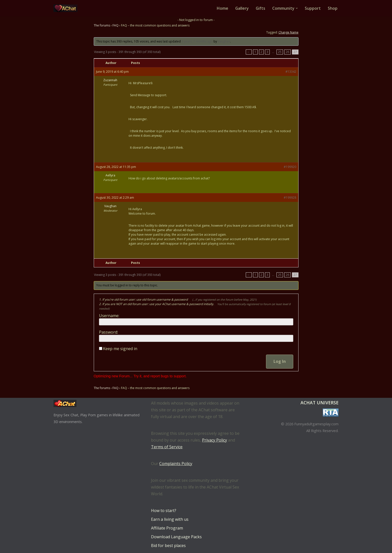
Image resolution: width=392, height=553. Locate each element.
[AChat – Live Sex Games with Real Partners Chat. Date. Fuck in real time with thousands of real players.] (67, 8)
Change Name (288, 32)
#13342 (291, 72)
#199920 (290, 167)
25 (280, 52)
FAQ (115, 25)
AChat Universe (319, 403)
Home (222, 8)
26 (287, 52)
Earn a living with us (170, 519)
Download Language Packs (176, 537)
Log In (280, 362)
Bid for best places (168, 546)
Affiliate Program (167, 528)
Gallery (242, 8)
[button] (297, 8)
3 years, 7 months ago (197, 41)
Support (313, 8)
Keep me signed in (120, 349)
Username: (109, 316)
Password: (108, 332)
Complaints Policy (176, 464)
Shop (333, 8)
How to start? (164, 511)
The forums (102, 25)
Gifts (260, 8)
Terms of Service (167, 447)
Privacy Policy (214, 440)
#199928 (290, 198)
